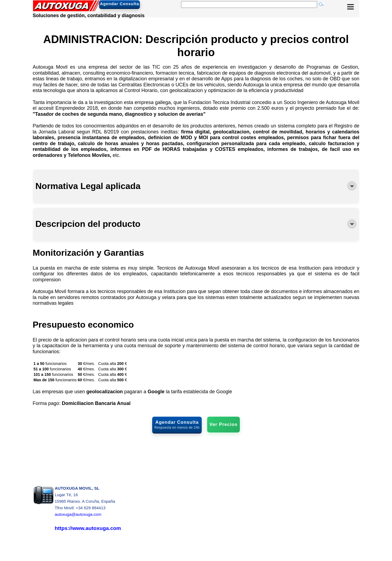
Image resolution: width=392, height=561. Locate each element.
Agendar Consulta (136, 4)
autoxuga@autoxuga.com (78, 515)
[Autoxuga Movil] (67, 10)
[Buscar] (249, 4)
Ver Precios (223, 425)
